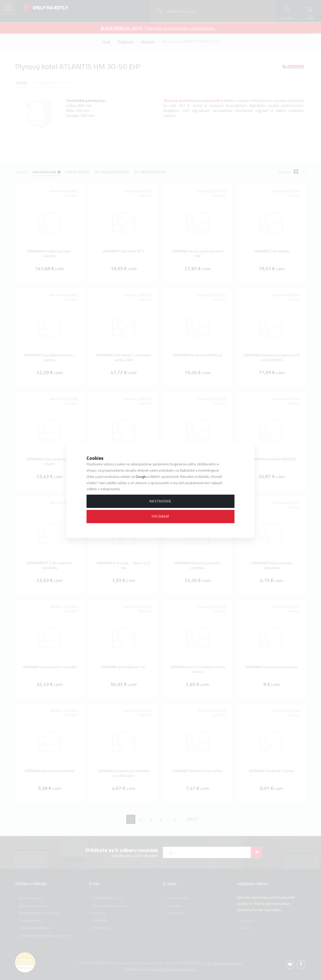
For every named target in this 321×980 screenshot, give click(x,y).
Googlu (141, 476)
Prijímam (160, 516)
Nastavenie (160, 501)
